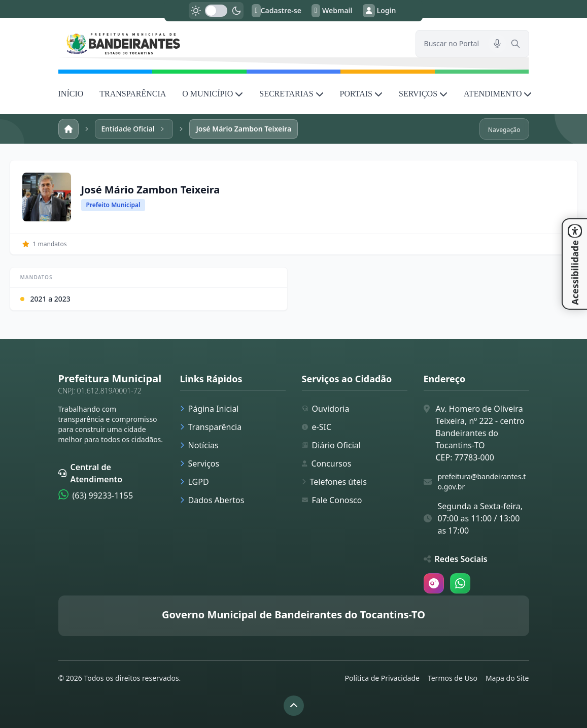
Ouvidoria (326, 409)
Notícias (199, 445)
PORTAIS (361, 94)
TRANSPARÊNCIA (133, 94)
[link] (231, 43)
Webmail (332, 11)
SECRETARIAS (291, 94)
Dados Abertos (212, 500)
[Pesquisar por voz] (497, 44)
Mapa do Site (507, 678)
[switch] (216, 11)
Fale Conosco (332, 500)
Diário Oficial (331, 445)
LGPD (195, 482)
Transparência (211, 427)
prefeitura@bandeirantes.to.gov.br (482, 482)
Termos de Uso (453, 678)
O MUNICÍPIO (213, 94)
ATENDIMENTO (498, 94)
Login (379, 11)
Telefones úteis (334, 482)
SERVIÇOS (423, 94)
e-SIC (317, 427)
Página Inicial (210, 409)
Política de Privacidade (382, 678)
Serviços (200, 464)
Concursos (327, 464)
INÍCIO (71, 94)
